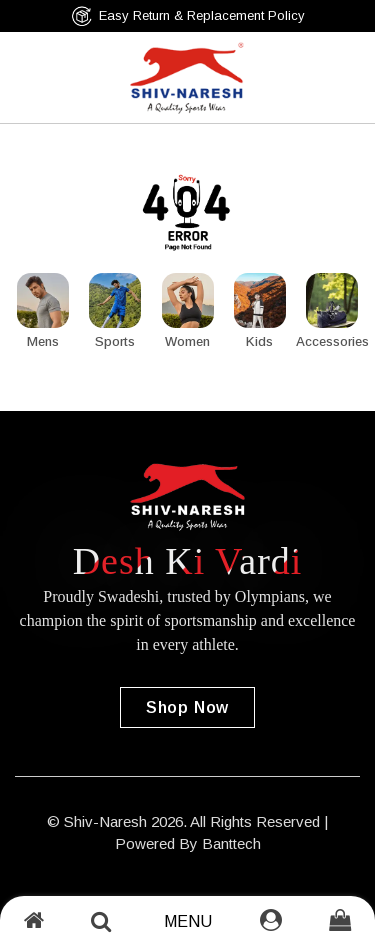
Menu (188, 921)
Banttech (231, 843)
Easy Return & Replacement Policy (188, 16)
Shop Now (187, 707)
